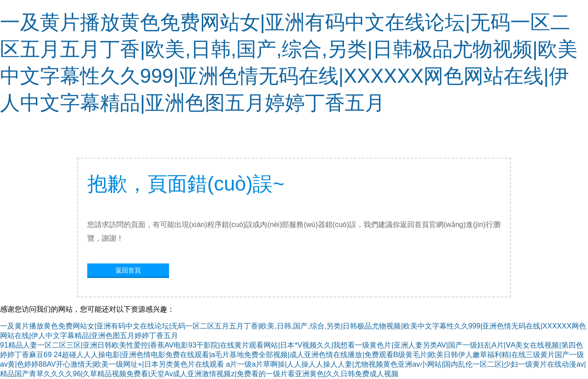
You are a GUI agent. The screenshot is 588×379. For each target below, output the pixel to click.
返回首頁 (128, 270)
